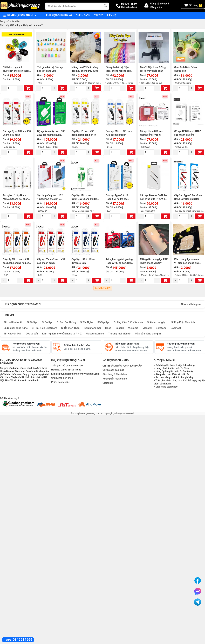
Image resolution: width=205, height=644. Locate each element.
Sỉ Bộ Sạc (32, 322)
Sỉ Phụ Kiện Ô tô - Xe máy (128, 322)
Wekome (133, 328)
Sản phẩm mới (93, 328)
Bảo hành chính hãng (128, 344)
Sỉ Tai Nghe (87, 322)
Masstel (147, 328)
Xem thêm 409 (103, 288)
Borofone (161, 328)
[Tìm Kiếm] (105, 6)
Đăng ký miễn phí (160, 4)
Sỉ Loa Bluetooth (13, 322)
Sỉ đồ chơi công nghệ (16, 328)
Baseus (120, 328)
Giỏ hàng (193, 5)
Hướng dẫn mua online (115, 379)
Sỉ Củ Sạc (47, 322)
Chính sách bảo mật (113, 370)
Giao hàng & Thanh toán (115, 374)
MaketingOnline (95, 334)
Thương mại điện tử (119, 334)
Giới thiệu (108, 383)
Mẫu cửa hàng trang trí (148, 334)
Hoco (108, 328)
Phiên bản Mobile (60, 382)
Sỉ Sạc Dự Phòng (66, 322)
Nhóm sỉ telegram (191, 304)
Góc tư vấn (32, 334)
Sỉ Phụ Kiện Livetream (45, 328)
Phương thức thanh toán (181, 344)
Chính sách (83, 15)
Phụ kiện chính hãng (59, 15)
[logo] (21, 6)
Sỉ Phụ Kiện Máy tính (183, 322)
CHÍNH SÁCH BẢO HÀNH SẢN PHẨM (122, 366)
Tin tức (99, 15)
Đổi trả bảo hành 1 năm (77, 345)
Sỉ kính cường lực (157, 322)
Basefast (176, 328)
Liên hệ (112, 15)
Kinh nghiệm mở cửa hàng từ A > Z (62, 334)
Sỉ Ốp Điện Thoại (71, 328)
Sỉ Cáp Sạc (104, 322)
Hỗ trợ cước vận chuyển (26, 344)
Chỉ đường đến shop (62, 378)
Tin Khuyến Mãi (12, 334)
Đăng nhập (156, 7)
